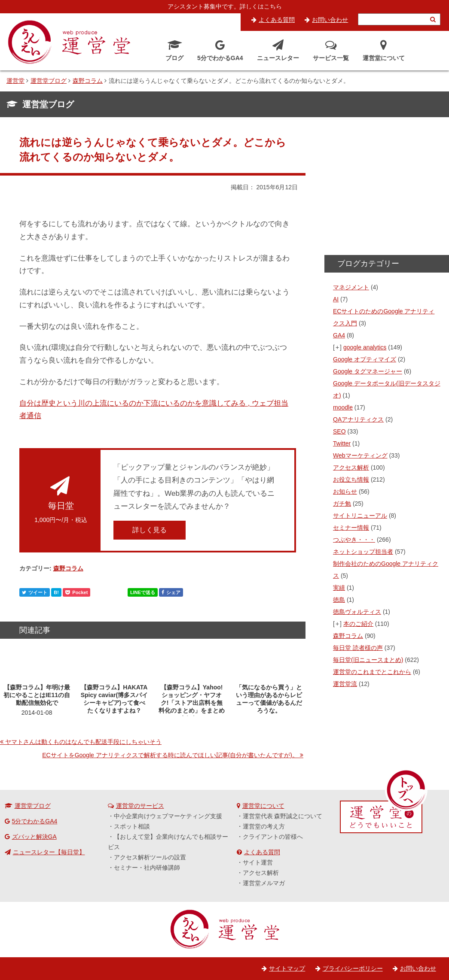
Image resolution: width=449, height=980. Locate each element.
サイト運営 (258, 862)
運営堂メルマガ (264, 883)
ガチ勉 (342, 504)
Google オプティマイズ (365, 359)
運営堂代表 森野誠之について (283, 816)
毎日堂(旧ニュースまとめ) (368, 660)
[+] (338, 347)
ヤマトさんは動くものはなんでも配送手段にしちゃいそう (83, 742)
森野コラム (68, 568)
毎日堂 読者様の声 (358, 648)
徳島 (339, 600)
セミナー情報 (351, 528)
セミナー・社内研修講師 (147, 868)
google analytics (365, 347)
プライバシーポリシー (353, 968)
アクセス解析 (351, 467)
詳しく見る (150, 530)
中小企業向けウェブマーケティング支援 (168, 816)
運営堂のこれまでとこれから (372, 672)
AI (336, 299)
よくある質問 (277, 20)
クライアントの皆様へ (273, 837)
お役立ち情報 (351, 479)
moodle (343, 407)
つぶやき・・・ (354, 540)
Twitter (342, 443)
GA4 (339, 335)
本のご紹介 (358, 624)
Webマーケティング (360, 455)
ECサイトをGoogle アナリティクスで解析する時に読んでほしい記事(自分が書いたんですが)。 (170, 755)
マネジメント (351, 287)
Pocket (76, 592)
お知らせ (345, 492)
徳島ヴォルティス (357, 612)
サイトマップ (287, 968)
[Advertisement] (387, 189)
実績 (339, 588)
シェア (171, 592)
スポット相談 (132, 826)
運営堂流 (345, 684)
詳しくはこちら (261, 6)
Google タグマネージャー (368, 371)
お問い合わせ (330, 20)
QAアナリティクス (358, 419)
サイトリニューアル (360, 516)
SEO (339, 431)
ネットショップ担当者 (363, 552)
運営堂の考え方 (264, 826)
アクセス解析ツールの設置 (150, 857)
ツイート (35, 592)
